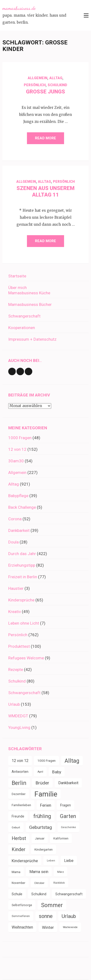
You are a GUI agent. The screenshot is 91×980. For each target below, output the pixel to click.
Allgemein (37, 78)
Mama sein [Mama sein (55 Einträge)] (39, 872)
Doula (13, 542)
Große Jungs (45, 92)
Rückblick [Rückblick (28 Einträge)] (59, 883)
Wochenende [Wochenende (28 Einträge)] (70, 927)
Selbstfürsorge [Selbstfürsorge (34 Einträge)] (22, 905)
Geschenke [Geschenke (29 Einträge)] (68, 827)
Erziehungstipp (22, 565)
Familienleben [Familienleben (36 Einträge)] (21, 805)
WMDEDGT (18, 716)
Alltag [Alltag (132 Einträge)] (72, 761)
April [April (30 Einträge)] (40, 772)
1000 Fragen (20, 438)
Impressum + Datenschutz (32, 339)
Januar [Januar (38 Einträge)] (40, 838)
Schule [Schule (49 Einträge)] (17, 894)
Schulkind (57, 85)
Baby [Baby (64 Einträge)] (57, 772)
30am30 (16, 461)
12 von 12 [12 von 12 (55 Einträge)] (20, 761)
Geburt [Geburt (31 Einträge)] (16, 827)
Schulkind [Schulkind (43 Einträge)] (39, 894)
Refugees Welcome (26, 658)
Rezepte (16, 670)
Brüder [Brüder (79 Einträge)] (42, 783)
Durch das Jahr (22, 554)
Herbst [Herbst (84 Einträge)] (19, 838)
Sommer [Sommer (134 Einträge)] (52, 905)
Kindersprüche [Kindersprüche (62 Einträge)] (25, 861)
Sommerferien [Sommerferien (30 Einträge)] (21, 916)
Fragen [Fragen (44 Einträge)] (66, 805)
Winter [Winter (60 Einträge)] (48, 927)
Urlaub (14, 704)
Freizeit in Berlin (23, 577)
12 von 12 (17, 449)
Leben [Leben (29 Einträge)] (51, 861)
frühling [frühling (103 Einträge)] (42, 816)
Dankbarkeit (19, 530)
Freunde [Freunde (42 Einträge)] (18, 816)
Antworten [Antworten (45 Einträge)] (20, 772)
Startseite (17, 276)
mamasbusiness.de (19, 8)
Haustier (16, 588)
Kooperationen (22, 328)
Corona (15, 519)
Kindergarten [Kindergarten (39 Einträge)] (44, 850)
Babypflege (18, 496)
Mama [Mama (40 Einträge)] (16, 872)
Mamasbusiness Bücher (30, 304)
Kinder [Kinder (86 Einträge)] (19, 850)
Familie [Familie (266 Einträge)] (46, 794)
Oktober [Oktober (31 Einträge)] (39, 883)
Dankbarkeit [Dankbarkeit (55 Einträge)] (68, 783)
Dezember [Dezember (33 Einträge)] (19, 794)
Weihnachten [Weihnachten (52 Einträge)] (22, 927)
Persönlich (35, 85)
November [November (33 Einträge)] (18, 883)
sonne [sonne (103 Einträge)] (46, 916)
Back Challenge (22, 507)
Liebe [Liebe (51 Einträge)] (69, 861)
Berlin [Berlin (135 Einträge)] (19, 783)
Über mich (17, 288)
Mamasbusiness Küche (29, 293)
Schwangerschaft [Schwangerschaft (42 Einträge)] (69, 894)
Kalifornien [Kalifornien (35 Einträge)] (61, 838)
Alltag (56, 78)
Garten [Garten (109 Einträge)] (68, 816)
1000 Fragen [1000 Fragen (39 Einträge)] (46, 761)
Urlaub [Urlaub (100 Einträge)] (69, 916)
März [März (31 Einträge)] (61, 872)
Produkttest (19, 646)
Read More (45, 138)
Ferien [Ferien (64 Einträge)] (46, 805)
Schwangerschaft (24, 316)
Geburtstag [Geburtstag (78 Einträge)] (41, 827)
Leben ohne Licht (24, 623)
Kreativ (15, 612)
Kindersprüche (21, 600)
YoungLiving (19, 727)
